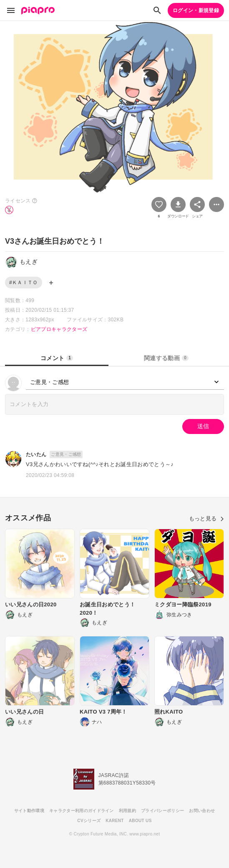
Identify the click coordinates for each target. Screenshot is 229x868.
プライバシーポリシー (162, 811)
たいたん (36, 454)
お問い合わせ (202, 811)
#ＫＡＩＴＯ (24, 283)
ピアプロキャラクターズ (59, 329)
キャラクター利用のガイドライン (82, 811)
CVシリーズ (89, 821)
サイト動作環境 (29, 811)
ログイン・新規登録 (196, 10)
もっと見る (206, 519)
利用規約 (127, 811)
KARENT (115, 821)
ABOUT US (140, 821)
